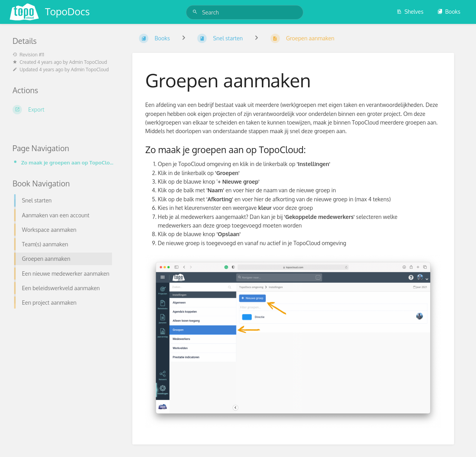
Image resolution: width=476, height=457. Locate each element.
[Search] (196, 12)
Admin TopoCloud (88, 62)
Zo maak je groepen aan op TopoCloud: (67, 162)
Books (449, 12)
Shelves (410, 12)
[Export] (63, 110)
